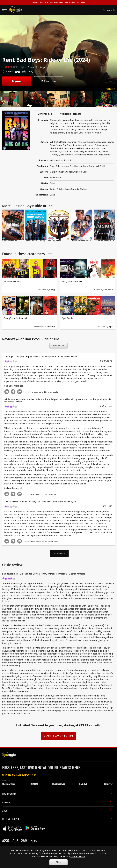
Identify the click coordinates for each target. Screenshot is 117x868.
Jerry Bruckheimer (73, 166)
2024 (53, 195)
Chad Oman (89, 166)
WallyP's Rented (12, 281)
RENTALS (57, 802)
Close (59, 862)
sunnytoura (50, 327)
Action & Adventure (60, 189)
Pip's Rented (68, 318)
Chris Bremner (57, 172)
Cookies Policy (78, 857)
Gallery (111, 89)
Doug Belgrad (57, 166)
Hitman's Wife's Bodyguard (37, 241)
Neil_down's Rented (72, 281)
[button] (103, 10)
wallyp (52, 290)
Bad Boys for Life (9, 241)
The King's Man (55, 241)
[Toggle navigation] (5, 9)
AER (75, 356)
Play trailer (49, 81)
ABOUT (57, 811)
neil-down (108, 290)
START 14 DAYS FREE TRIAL (58, 736)
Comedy (75, 189)
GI (75, 502)
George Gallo (81, 172)
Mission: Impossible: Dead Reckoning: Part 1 (90, 241)
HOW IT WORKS (57, 794)
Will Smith (101, 166)
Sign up (17, 81)
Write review (59, 346)
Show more (59, 553)
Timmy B (18, 402)
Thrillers (84, 189)
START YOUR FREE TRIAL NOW (58, 3)
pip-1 (111, 327)
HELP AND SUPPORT (57, 819)
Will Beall (69, 172)
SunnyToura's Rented (15, 318)
